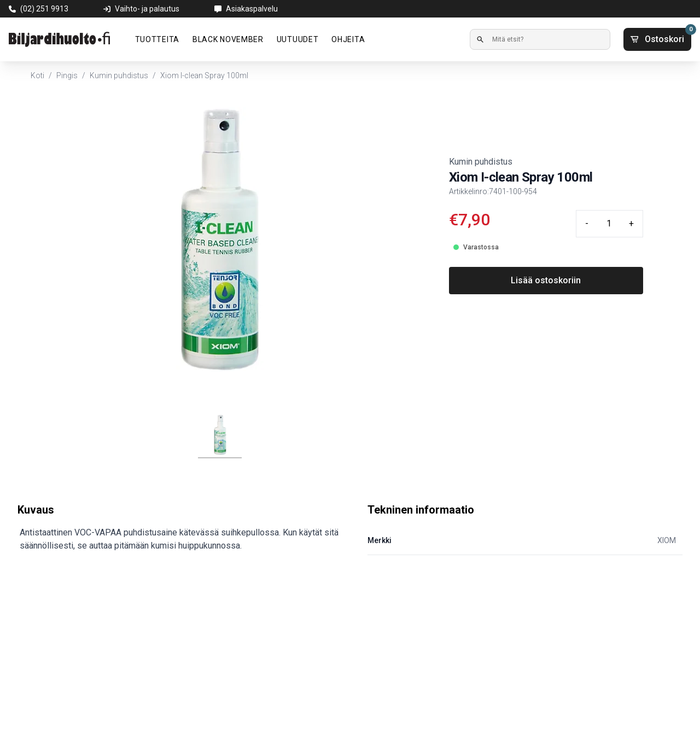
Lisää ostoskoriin (546, 280)
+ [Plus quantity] (631, 223)
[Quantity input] (609, 224)
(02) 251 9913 (44, 9)
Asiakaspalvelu (252, 9)
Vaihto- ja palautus (147, 9)
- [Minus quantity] (587, 223)
